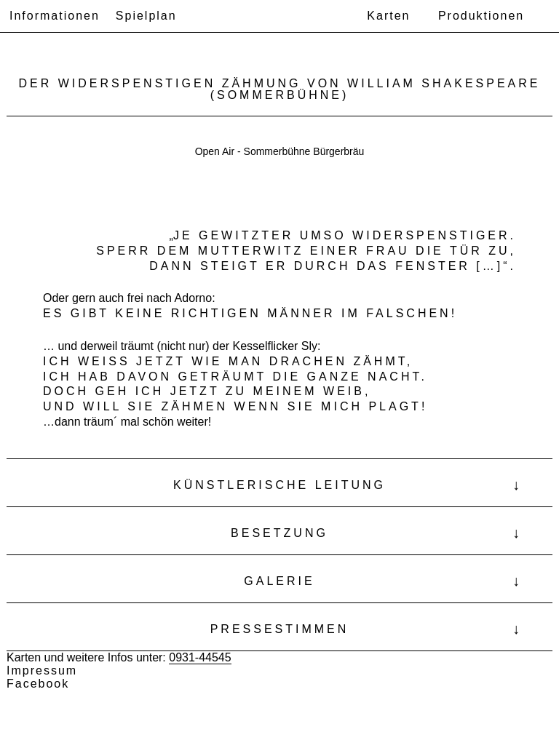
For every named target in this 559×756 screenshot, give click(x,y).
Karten (388, 16)
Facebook (38, 684)
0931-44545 (200, 657)
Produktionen (481, 16)
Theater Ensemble (267, 16)
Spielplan (146, 16)
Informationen (55, 16)
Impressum (42, 671)
